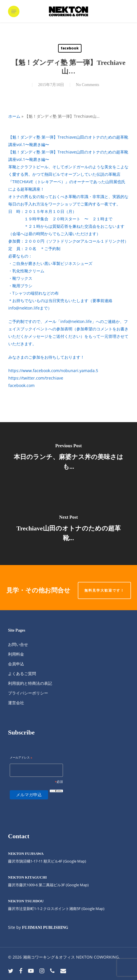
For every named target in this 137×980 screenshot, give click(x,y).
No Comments (87, 85)
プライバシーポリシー (28, 693)
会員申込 (16, 664)
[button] (14, 11)
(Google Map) (77, 885)
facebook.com (21, 385)
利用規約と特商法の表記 (30, 683)
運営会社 (16, 703)
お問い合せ (18, 644)
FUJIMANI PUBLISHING (45, 928)
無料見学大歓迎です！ (104, 590)
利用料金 (16, 654)
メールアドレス (21, 758)
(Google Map (74, 861)
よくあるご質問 (22, 673)
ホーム (14, 116)
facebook (70, 48)
